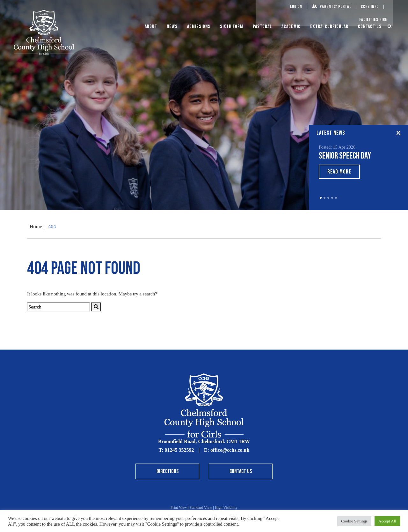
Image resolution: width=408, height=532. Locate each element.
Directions (168, 471)
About (151, 27)
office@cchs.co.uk (230, 450)
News (172, 27)
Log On (296, 7)
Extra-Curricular (329, 27)
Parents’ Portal (335, 7)
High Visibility (226, 507)
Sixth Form (232, 27)
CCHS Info (370, 7)
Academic (291, 27)
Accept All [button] (387, 521)
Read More (339, 172)
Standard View (201, 507)
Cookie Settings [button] (354, 521)
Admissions (199, 27)
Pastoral (262, 27)
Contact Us (370, 27)
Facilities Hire (373, 20)
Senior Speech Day (345, 156)
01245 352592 (179, 450)
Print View (179, 507)
